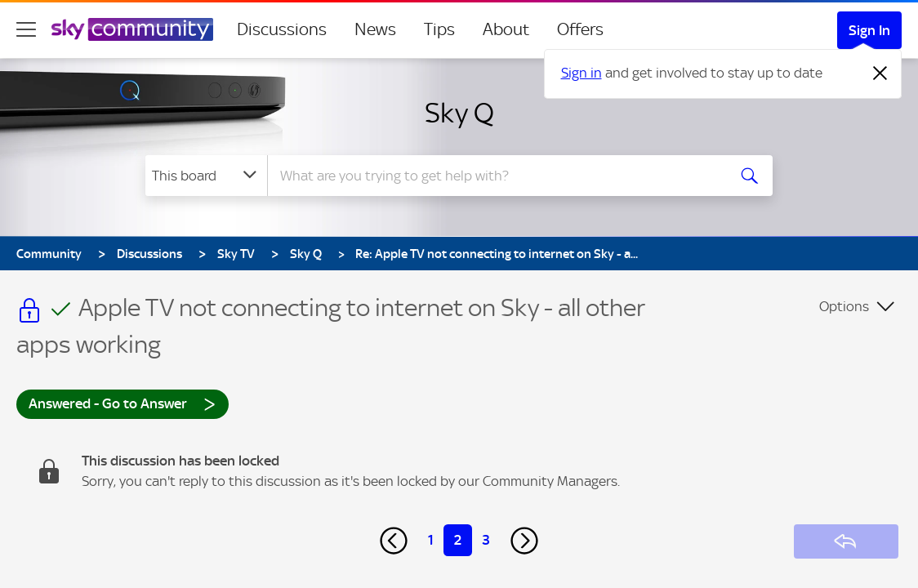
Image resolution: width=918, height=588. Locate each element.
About (506, 29)
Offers (580, 29)
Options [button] (844, 306)
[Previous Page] (394, 541)
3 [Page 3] (486, 540)
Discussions (282, 29)
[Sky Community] (132, 29)
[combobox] (495, 176)
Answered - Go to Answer (123, 403)
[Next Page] (524, 541)
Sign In (869, 30)
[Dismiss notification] (880, 73)
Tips (439, 29)
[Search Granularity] (206, 176)
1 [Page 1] (431, 540)
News (375, 29)
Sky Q (459, 113)
